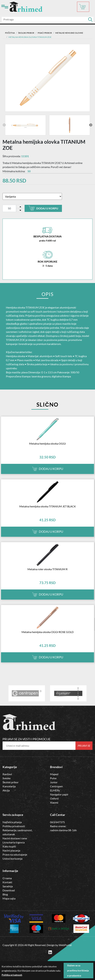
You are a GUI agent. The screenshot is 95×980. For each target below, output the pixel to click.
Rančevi (7, 774)
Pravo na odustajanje (15, 854)
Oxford (54, 798)
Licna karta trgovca (14, 842)
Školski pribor (11, 782)
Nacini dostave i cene (15, 838)
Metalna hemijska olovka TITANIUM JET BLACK (48, 506)
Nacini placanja (11, 850)
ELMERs (55, 790)
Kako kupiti (9, 846)
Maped (54, 774)
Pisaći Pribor (45, 33)
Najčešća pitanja (12, 822)
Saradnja (8, 886)
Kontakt (7, 882)
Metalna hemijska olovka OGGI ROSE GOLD (48, 632)
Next (91, 125)
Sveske (7, 778)
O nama (7, 878)
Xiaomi (54, 802)
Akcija (6, 790)
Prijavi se (84, 746)
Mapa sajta (9, 898)
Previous (4, 125)
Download (9, 890)
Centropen (56, 786)
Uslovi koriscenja (12, 859)
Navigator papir (59, 794)
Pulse (53, 778)
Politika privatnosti (14, 826)
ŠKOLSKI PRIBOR (26, 33)
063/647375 (57, 822)
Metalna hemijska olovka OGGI (47, 443)
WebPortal (65, 945)
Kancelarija (9, 786)
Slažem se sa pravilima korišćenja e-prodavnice (78, 970)
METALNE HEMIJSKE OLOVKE (69, 33)
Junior (54, 782)
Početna (10, 33)
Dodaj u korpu (43, 208)
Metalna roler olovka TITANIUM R (47, 569)
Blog (5, 894)
